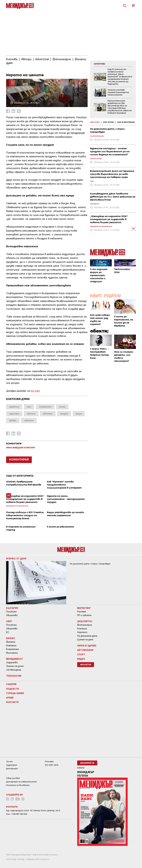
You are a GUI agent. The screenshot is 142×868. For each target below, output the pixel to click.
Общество (12, 615)
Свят (9, 621)
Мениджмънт (15, 659)
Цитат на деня (85, 640)
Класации (82, 629)
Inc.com (35, 391)
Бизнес (11, 638)
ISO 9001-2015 (52, 765)
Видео (81, 659)
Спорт (81, 654)
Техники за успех (15, 666)
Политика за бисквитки (18, 785)
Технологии (14, 676)
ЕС (8, 632)
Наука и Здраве (87, 646)
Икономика (12, 653)
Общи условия (13, 778)
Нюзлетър (86, 665)
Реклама (81, 612)
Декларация (12, 769)
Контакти (12, 702)
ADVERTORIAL (100, 64)
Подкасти (12, 689)
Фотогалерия (85, 625)
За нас (9, 761)
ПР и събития (84, 615)
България (12, 608)
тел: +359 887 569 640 (17, 814)
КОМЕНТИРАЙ (19, 460)
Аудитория (12, 765)
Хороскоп (82, 632)
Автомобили (85, 650)
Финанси (11, 642)
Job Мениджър (14, 670)
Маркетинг (84, 608)
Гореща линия (15, 693)
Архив (10, 698)
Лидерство (12, 662)
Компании (11, 646)
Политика (11, 612)
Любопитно (85, 621)
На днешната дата (87, 636)
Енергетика (12, 649)
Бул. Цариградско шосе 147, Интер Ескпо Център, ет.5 (33, 811)
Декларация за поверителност (21, 782)
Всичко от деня (16, 558)
